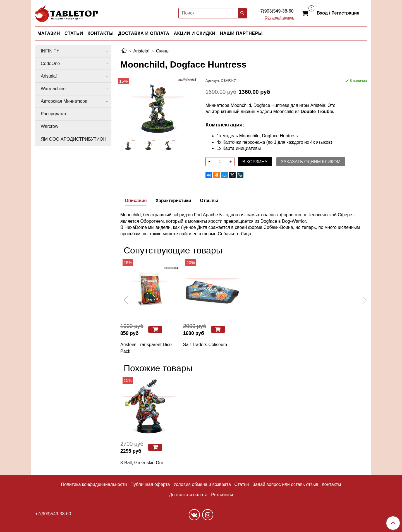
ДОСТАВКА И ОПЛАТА (144, 33)
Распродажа (53, 114)
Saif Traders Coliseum (205, 345)
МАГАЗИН (49, 33)
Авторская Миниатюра (64, 101)
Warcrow (50, 126)
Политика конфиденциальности (94, 484)
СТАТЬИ (74, 33)
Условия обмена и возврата (202, 484)
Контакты (331, 484)
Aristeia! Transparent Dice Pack (146, 348)
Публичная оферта (150, 484)
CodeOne (50, 63)
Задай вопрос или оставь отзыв (285, 484)
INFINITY (50, 51)
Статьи (242, 484)
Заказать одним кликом (311, 162)
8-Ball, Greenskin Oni (142, 463)
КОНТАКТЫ (101, 33)
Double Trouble (317, 112)
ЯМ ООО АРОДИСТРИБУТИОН (74, 139)
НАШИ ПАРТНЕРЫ (241, 33)
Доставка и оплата (188, 495)
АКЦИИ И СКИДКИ (195, 33)
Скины (163, 51)
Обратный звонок (279, 18)
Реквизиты (222, 495)
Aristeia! (142, 51)
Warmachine (53, 89)
